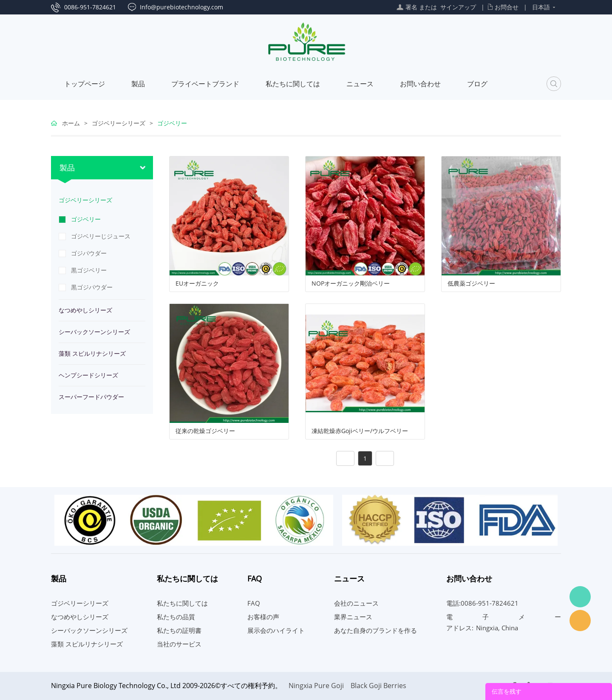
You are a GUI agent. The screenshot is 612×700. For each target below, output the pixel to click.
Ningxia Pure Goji (316, 686)
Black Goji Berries (378, 686)
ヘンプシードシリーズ (88, 375)
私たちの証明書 (179, 630)
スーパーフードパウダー (91, 397)
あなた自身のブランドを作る (375, 630)
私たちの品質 (176, 617)
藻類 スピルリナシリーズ (92, 353)
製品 (138, 84)
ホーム (71, 123)
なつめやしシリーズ (85, 310)
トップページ (85, 84)
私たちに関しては (293, 84)
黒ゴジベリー (89, 270)
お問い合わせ (420, 84)
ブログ (477, 84)
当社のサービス (179, 644)
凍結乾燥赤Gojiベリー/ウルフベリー (360, 431)
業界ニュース (353, 617)
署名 (411, 7)
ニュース (360, 84)
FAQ (254, 603)
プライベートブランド (205, 84)
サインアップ (458, 7)
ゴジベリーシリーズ (119, 123)
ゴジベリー (172, 123)
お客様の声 (263, 617)
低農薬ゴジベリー (471, 283)
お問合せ (507, 7)
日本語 (541, 7)
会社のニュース (356, 603)
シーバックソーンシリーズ (94, 332)
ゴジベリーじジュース (101, 236)
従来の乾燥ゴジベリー (205, 431)
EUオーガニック (197, 283)
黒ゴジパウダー (92, 287)
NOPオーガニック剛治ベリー (351, 283)
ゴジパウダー (89, 253)
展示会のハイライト (276, 630)
